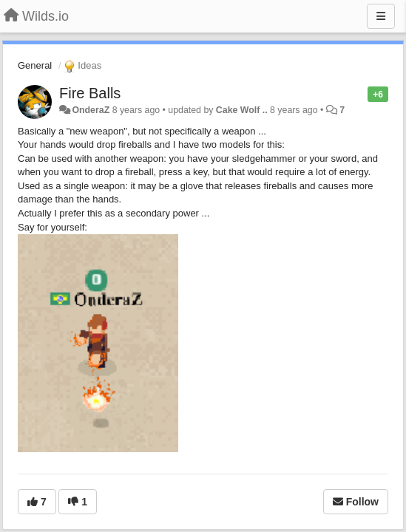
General (35, 65)
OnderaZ (91, 110)
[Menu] (381, 16)
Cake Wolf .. (242, 110)
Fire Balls (90, 93)
